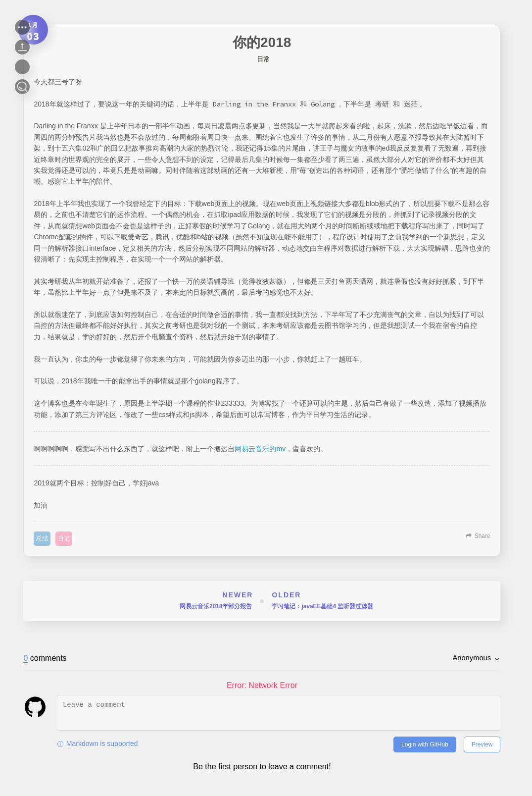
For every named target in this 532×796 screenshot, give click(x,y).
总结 (42, 538)
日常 (263, 59)
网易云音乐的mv (260, 449)
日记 (64, 538)
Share (483, 536)
